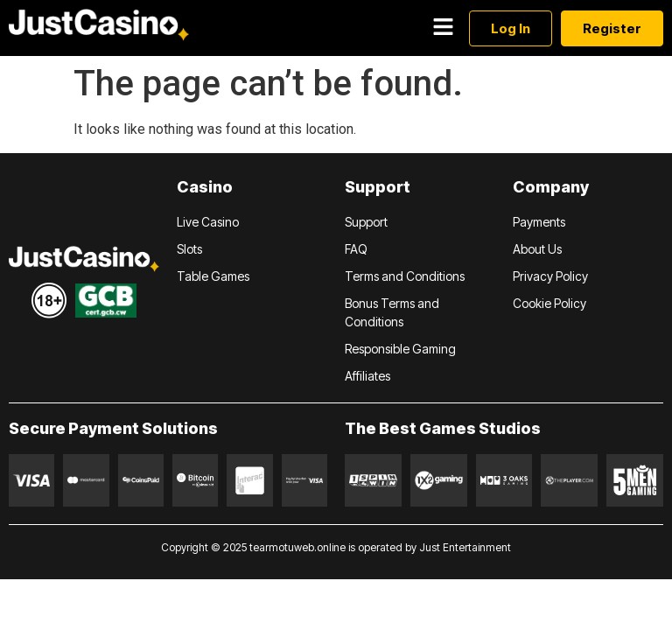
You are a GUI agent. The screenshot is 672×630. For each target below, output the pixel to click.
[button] (443, 28)
